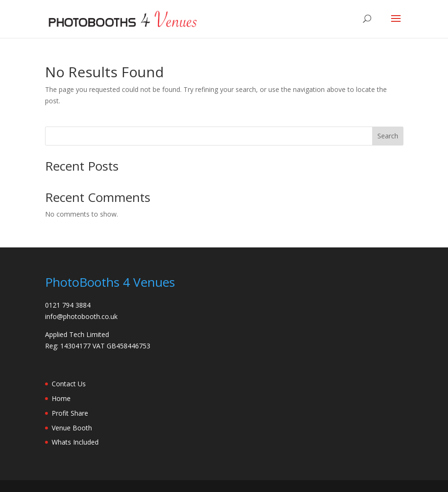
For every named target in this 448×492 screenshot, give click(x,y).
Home (61, 398)
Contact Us (69, 384)
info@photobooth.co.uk (81, 316)
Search (388, 136)
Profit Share (70, 413)
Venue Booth (72, 428)
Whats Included (75, 442)
